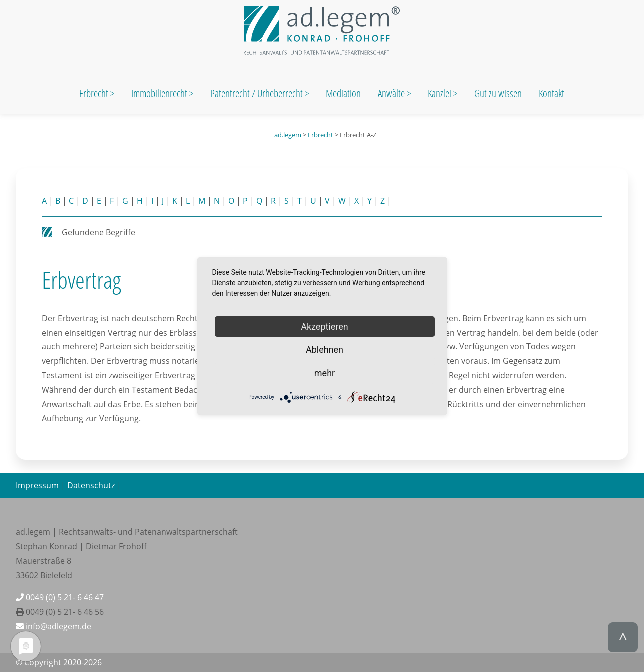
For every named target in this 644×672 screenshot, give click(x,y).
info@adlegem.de (54, 626)
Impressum (37, 485)
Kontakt (551, 93)
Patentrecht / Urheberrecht (257, 93)
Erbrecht (94, 93)
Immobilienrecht (160, 93)
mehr (324, 373)
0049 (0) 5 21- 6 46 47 (60, 597)
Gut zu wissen (498, 93)
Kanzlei (440, 93)
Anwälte (392, 93)
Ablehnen (324, 350)
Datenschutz (91, 485)
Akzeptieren (324, 326)
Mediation (343, 93)
